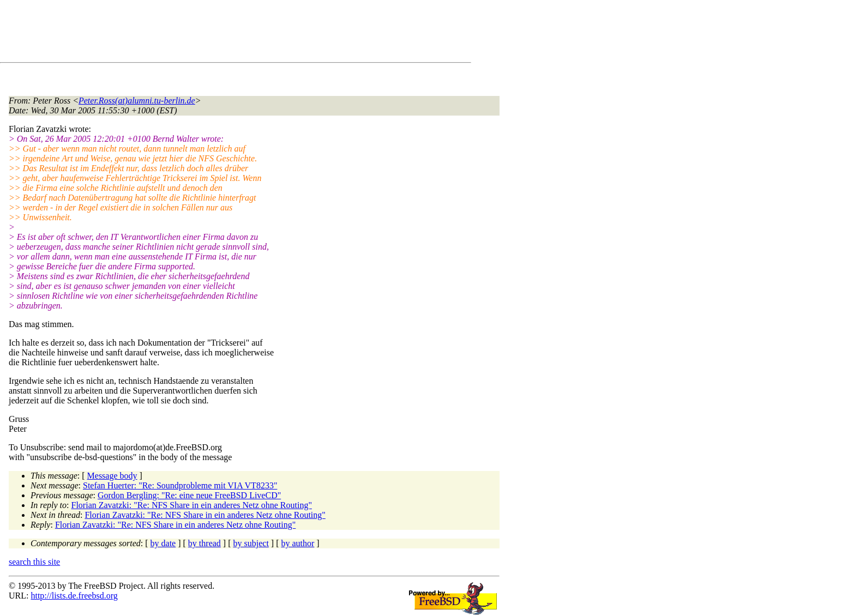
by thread (205, 543)
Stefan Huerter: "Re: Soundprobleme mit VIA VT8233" (180, 485)
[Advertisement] (207, 33)
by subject (251, 543)
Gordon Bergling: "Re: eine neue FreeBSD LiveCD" (189, 495)
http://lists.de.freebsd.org (74, 596)
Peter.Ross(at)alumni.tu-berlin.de (137, 101)
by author (297, 543)
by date (163, 543)
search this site (34, 562)
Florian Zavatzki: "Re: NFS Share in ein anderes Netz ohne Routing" (192, 505)
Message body (112, 476)
